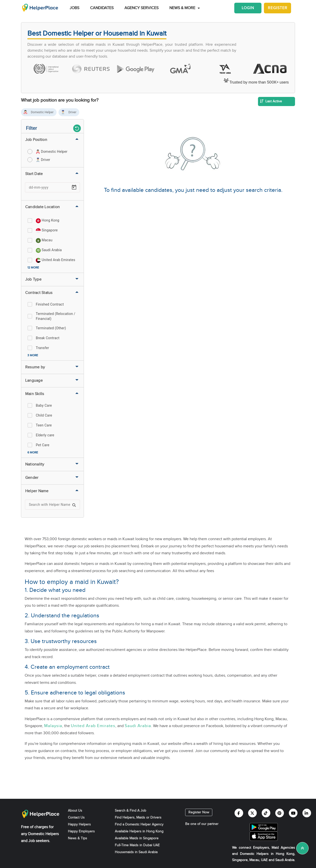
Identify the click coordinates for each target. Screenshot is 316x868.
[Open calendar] (74, 187)
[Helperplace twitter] (252, 813)
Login (248, 8)
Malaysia (53, 726)
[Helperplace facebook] (239, 813)
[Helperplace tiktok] (266, 813)
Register (278, 8)
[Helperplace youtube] (293, 813)
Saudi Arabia (138, 726)
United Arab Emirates (93, 726)
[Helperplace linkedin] (307, 813)
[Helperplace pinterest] (280, 813)
